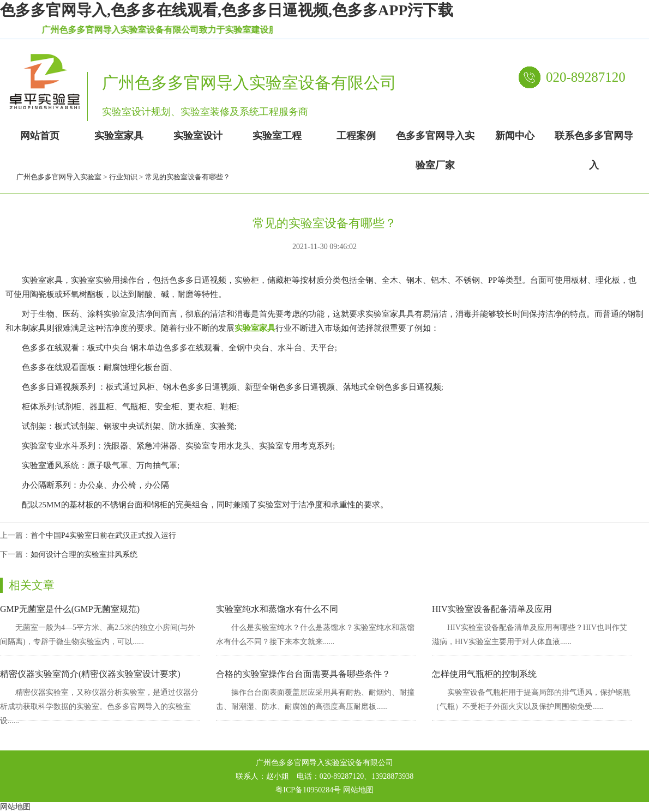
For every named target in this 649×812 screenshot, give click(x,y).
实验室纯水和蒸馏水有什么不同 (277, 609)
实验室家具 (255, 328)
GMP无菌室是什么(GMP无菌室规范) (70, 609)
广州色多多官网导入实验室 (59, 177)
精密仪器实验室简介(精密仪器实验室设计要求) (90, 674)
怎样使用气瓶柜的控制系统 (484, 674)
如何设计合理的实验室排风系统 (84, 555)
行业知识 (123, 177)
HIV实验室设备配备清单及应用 (492, 609)
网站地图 (358, 790)
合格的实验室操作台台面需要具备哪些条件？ (303, 674)
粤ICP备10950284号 (308, 790)
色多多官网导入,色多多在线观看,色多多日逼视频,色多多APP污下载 (227, 10)
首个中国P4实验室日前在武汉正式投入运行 (103, 535)
